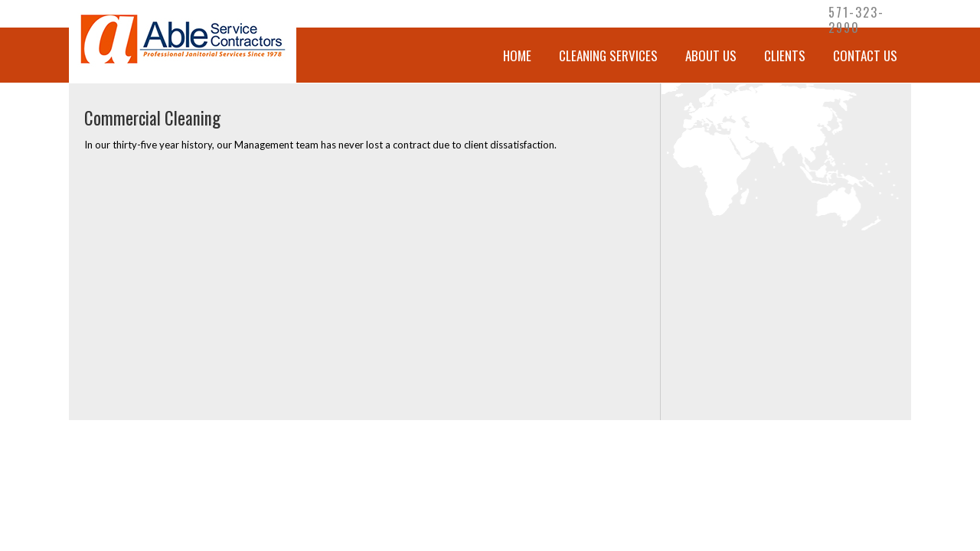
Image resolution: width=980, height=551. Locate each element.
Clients (785, 55)
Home (517, 55)
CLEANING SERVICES (608, 55)
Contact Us (865, 55)
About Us (711, 55)
